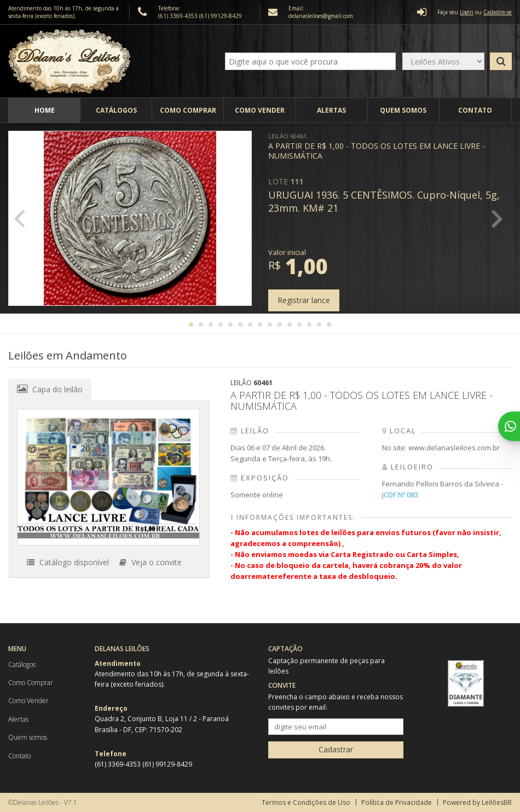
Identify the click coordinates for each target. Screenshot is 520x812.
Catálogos (116, 110)
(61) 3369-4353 (179, 16)
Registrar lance (304, 300)
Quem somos (403, 110)
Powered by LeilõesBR (477, 802)
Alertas (331, 110)
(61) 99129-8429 (221, 16)
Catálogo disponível (68, 562)
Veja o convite (151, 562)
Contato (475, 110)
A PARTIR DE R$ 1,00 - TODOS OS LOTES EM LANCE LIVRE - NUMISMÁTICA (377, 146)
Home (45, 110)
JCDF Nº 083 (400, 495)
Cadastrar (336, 749)
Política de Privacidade (397, 802)
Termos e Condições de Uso (306, 802)
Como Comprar (188, 110)
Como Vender (260, 110)
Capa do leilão (50, 389)
